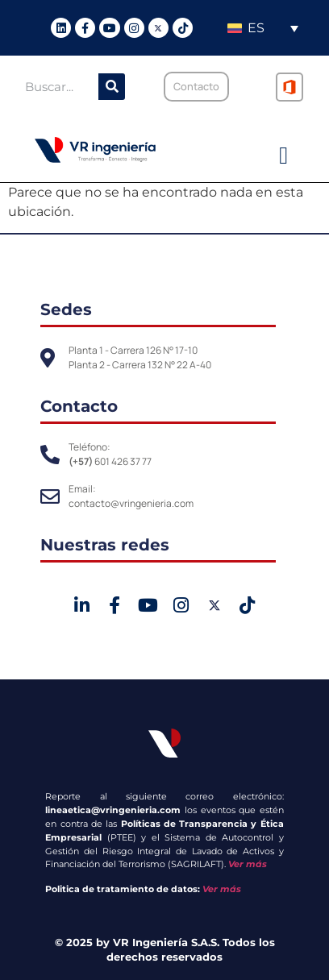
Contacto (79, 406)
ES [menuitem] (256, 28)
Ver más (248, 864)
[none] (263, 28)
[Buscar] (112, 87)
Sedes (66, 309)
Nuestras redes (105, 545)
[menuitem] (263, 28)
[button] (284, 156)
